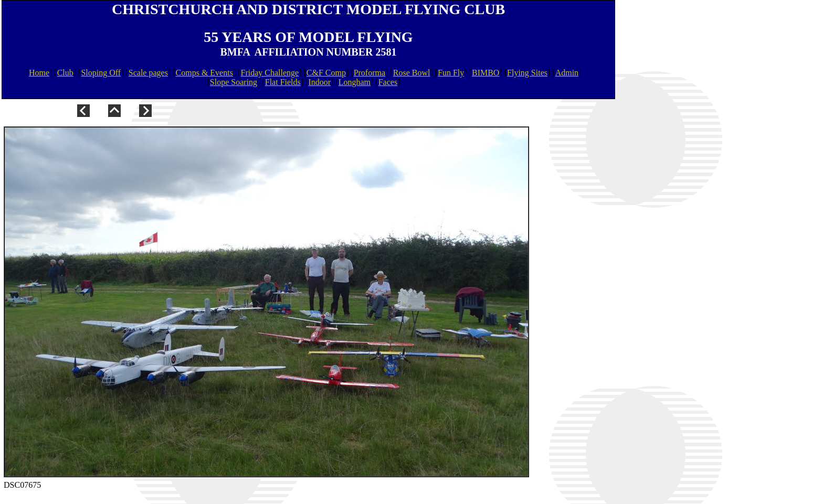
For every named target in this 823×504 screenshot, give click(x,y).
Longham (355, 82)
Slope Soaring (234, 82)
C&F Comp (326, 73)
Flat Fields (283, 82)
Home (39, 73)
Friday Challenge (270, 73)
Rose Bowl (412, 73)
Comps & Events (204, 73)
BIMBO (486, 73)
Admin (567, 73)
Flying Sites (527, 73)
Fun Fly (451, 73)
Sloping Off (101, 73)
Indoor (319, 82)
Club (65, 73)
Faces (388, 82)
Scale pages (148, 73)
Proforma (370, 73)
